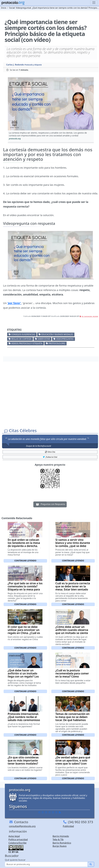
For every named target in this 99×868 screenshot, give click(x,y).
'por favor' (14, 303)
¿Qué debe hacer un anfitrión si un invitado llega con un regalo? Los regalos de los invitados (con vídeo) (23, 676)
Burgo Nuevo (60, 846)
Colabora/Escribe (17, 843)
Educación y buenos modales (57, 334)
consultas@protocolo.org (22, 826)
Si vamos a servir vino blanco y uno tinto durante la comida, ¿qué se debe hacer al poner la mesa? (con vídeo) (73, 546)
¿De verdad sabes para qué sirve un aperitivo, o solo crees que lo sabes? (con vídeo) (73, 762)
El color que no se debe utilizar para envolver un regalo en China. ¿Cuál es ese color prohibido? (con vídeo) (24, 633)
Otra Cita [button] (50, 452)
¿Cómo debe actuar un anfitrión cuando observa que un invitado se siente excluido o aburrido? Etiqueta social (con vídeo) (72, 633)
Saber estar (44, 339)
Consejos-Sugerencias (23, 334)
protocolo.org (57, 343)
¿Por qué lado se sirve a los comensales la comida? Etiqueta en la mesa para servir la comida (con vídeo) (25, 589)
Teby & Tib (58, 839)
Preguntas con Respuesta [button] (50, 504)
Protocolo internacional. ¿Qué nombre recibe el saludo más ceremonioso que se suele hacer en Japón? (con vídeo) (24, 720)
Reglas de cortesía (21, 339)
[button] (51, 104)
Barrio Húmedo (61, 836)
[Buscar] (46, 864)
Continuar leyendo (25, 561)
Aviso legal (14, 836)
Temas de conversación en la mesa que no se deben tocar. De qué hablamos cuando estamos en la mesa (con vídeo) (72, 720)
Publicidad (68, 826)
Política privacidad (18, 839)
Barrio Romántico (62, 843)
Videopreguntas (65, 339)
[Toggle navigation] (94, 3)
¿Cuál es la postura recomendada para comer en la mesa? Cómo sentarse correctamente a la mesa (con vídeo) (72, 676)
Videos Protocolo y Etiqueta (27, 343)
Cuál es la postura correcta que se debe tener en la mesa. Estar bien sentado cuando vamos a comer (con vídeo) (73, 589)
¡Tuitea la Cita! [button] (50, 457)
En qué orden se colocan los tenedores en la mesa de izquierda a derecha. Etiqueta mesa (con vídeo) (24, 544)
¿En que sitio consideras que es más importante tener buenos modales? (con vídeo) (23, 762)
